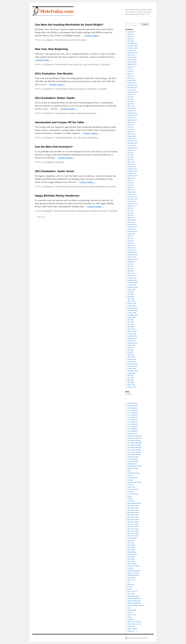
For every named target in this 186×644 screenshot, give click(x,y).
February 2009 (132, 303)
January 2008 (131, 334)
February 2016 (132, 108)
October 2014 (132, 146)
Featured (130, 480)
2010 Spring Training (134, 441)
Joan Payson (74, 64)
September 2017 (132, 64)
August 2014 (131, 150)
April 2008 (131, 327)
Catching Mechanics (134, 473)
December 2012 (132, 197)
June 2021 (131, 36)
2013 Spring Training (134, 450)
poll (129, 582)
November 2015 (132, 115)
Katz (80, 64)
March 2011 (131, 245)
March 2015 (131, 134)
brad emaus (64, 186)
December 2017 (132, 62)
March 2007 (131, 357)
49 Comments (82, 40)
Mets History (131, 545)
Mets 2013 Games (133, 524)
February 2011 (132, 248)
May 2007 (131, 352)
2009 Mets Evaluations (135, 436)
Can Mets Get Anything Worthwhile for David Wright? (69, 25)
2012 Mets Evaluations (135, 447)
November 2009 (132, 283)
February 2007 (132, 359)
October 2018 (132, 50)
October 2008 (132, 313)
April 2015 (131, 132)
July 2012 (130, 208)
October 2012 (132, 201)
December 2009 (132, 280)
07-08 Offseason (132, 403)
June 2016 (131, 99)
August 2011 (131, 234)
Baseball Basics (132, 464)
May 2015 (131, 129)
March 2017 (131, 78)
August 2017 (131, 67)
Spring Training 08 (133, 596)
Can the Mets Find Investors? (54, 147)
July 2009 (130, 292)
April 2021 (131, 39)
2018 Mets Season (133, 457)
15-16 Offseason (132, 422)
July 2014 (130, 153)
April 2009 (131, 299)
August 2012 (131, 206)
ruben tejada (81, 113)
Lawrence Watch (133, 494)
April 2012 (131, 215)
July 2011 (130, 236)
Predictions (131, 585)
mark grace (82, 89)
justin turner (82, 186)
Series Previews (132, 591)
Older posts (40, 217)
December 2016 (132, 85)
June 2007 (131, 350)
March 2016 (131, 106)
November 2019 (132, 46)
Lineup (130, 496)
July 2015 (130, 125)
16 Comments (93, 138)
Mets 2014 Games (133, 526)
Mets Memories (132, 554)
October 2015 (132, 118)
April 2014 (131, 159)
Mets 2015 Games (133, 529)
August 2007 (131, 345)
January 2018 (131, 60)
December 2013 (132, 169)
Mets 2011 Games (133, 519)
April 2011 (131, 243)
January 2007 (131, 362)
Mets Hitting (131, 547)
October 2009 (132, 285)
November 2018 (132, 48)
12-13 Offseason (132, 415)
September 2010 (132, 259)
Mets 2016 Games (133, 531)
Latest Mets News (133, 489)
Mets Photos (131, 559)
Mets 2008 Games (133, 513)
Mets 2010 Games (133, 517)
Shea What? (131, 594)
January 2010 (131, 278)
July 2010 (130, 264)
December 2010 (132, 252)
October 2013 (132, 173)
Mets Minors (131, 557)
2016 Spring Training (134, 454)
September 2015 (132, 120)
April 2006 (131, 382)
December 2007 (132, 336)
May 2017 (131, 74)
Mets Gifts (131, 543)
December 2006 (132, 364)
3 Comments (113, 211)
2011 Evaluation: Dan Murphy (54, 73)
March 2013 (131, 190)
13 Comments (59, 162)
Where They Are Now (134, 624)
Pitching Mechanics (133, 575)
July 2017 (130, 69)
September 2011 (132, 231)
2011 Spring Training (134, 445)
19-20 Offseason (132, 431)
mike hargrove (92, 89)
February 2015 (132, 136)
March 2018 (131, 55)
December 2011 (132, 225)
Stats (129, 608)
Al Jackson (62, 211)
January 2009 (131, 306)
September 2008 (132, 315)
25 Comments (92, 113)
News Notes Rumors (134, 566)
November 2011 (132, 227)
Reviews (130, 587)
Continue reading (92, 36)
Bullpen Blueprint (133, 468)
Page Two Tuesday (133, 573)
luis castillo (91, 186)
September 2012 (132, 204)
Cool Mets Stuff (132, 478)
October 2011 (132, 229)
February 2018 (132, 57)
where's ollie (131, 626)
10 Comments (105, 64)
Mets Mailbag (132, 552)
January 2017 (131, 83)
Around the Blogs (133, 461)
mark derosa (73, 89)
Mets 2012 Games (133, 522)
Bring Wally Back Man (135, 466)
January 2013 (131, 194)
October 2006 (132, 369)
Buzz (129, 471)
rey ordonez (72, 113)
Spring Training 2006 (134, 598)
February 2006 (132, 387)
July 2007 (130, 348)
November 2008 (132, 310)
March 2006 (131, 385)
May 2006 (131, 380)
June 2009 (131, 294)
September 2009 (132, 287)
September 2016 (132, 92)
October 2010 (132, 257)
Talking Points (132, 610)
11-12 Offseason (47, 40)
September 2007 (132, 343)
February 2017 (132, 81)
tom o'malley (103, 211)
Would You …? (132, 631)
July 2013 (130, 180)
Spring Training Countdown (136, 605)
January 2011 (131, 250)
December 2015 (132, 113)
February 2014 (132, 164)
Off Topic (130, 568)
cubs (75, 138)
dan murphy (64, 89)
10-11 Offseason (132, 410)
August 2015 (131, 122)
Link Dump (131, 501)
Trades (129, 617)
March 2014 (131, 162)
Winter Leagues (132, 629)
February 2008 (132, 331)
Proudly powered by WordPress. (138, 638)
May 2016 (131, 101)
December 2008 (132, 308)
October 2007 (132, 341)
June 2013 (131, 183)
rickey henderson (83, 211)
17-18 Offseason (132, 427)
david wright (64, 40)
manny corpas (82, 138)
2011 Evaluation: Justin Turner (55, 171)
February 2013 (132, 192)
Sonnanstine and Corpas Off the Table (59, 122)
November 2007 (132, 338)
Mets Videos (131, 561)
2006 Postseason (133, 434)
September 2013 (132, 176)
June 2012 (131, 211)
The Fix (130, 612)
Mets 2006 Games (133, 508)
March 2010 (131, 273)
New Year (90, 64)
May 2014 (131, 157)
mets (85, 64)
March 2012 (131, 218)
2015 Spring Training (134, 452)
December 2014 (132, 141)
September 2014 (132, 148)
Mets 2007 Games (133, 510)
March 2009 (131, 301)
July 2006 (130, 375)
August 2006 (131, 373)
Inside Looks (131, 487)
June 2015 (131, 127)
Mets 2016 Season (133, 533)
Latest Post (131, 492)
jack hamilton (72, 211)
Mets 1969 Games (133, 506)
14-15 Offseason (132, 420)
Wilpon (97, 64)
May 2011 (131, 241)
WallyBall (130, 619)
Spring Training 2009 (134, 603)
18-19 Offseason (132, 429)
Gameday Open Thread (135, 482)
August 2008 (131, 317)
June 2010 (131, 266)
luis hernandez (100, 186)
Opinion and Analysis (134, 571)
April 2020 (131, 41)
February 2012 (132, 220)
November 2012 (132, 199)
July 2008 (130, 320)
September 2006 (132, 371)
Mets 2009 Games (133, 515)
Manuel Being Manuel (134, 503)
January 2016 (131, 111)
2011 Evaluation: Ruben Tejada (55, 98)
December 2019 (132, 43)
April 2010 (131, 271)
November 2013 (132, 171)
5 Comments (102, 89)
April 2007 (131, 355)
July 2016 (130, 97)
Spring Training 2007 (134, 601)
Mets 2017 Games (133, 536)
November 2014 (132, 143)
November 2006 (132, 366)
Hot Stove (130, 485)
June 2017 (131, 71)
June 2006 (131, 378)
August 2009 (131, 290)
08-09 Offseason (132, 406)
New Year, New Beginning (51, 49)
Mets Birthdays (47, 211)
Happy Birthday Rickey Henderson (57, 196)
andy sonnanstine (66, 138)
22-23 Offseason (132, 459)
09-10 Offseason (132, 408)
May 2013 (131, 185)
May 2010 (131, 269)
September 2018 (132, 53)
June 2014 (131, 155)
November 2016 (132, 87)
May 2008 (131, 324)
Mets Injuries (131, 550)
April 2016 (131, 104)
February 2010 (132, 276)
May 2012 (131, 213)
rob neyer (72, 40)
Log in (129, 394)
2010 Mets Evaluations (135, 438)
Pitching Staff (132, 578)
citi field (130, 475)
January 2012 (131, 222)
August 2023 (131, 32)
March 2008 (131, 329)
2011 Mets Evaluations (134, 443)
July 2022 (130, 34)
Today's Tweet (132, 615)
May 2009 (131, 297)
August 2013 (131, 178)
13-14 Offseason (132, 417)
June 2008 (131, 322)
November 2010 (132, 255)
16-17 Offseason (132, 424)
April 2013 (131, 187)
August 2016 (131, 94)
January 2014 (131, 166)
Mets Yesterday (132, 564)
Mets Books (131, 540)
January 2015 (131, 139)
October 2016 (132, 90)
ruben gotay (94, 211)
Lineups (130, 499)
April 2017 (131, 76)
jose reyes (63, 113)
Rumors (130, 589)
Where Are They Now (134, 622)
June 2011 (131, 238)
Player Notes (131, 580)
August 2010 (131, 262)
